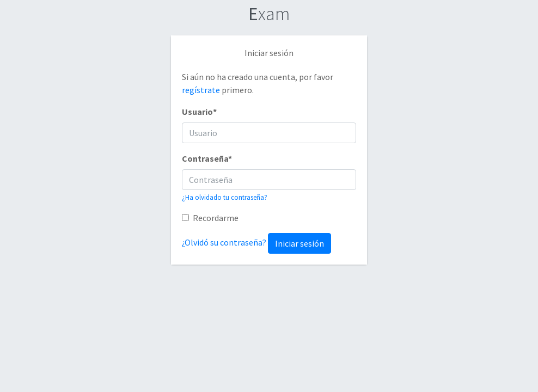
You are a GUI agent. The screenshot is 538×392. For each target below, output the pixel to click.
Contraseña (207, 158)
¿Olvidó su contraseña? (224, 242)
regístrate (202, 90)
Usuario (199, 112)
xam (269, 14)
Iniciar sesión (299, 243)
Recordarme (216, 218)
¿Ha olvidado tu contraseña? (225, 197)
